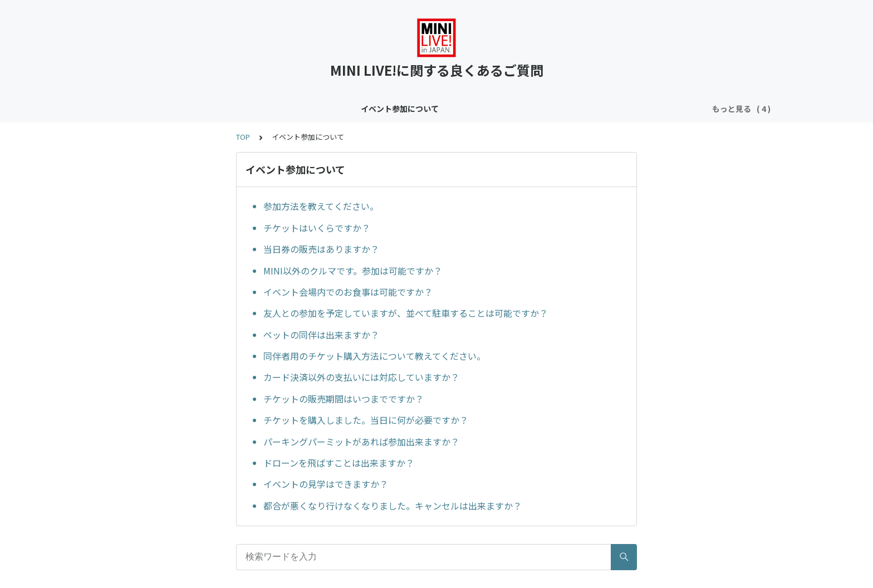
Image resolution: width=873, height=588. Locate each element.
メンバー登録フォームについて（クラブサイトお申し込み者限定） (536, 109)
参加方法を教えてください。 (321, 206)
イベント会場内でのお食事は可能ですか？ (348, 292)
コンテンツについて (275, 109)
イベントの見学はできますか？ (326, 484)
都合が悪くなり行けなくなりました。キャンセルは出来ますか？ (393, 506)
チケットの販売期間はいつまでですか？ (344, 399)
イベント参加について (185, 109)
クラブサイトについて (365, 109)
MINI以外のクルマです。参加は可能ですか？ (353, 271)
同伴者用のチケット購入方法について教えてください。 (374, 356)
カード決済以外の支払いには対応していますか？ (361, 377)
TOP (243, 137)
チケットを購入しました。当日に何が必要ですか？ (366, 420)
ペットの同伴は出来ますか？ (321, 335)
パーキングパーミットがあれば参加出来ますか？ (361, 442)
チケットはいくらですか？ (317, 228)
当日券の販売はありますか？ (321, 249)
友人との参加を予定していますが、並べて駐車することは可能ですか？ (406, 313)
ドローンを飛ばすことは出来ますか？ (339, 463)
